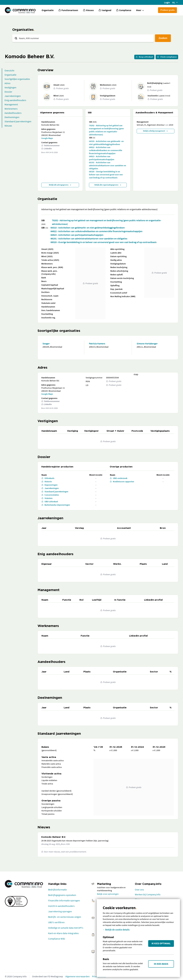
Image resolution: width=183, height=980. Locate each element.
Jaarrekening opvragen (60, 911)
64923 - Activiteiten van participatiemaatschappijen (102, 158)
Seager (46, 343)
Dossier (8, 92)
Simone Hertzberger (147, 343)
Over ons (139, 890)
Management (11, 104)
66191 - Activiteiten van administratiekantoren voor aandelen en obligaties (108, 165)
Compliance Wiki (57, 939)
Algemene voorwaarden (77, 976)
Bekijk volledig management (156, 131)
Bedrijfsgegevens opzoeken (62, 895)
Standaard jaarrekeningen (18, 121)
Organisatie (48, 10)
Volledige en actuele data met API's (66, 928)
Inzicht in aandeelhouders (61, 906)
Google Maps (47, 138)
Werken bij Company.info (148, 894)
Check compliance (167, 57)
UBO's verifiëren (56, 922)
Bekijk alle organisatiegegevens (108, 185)
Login (167, 2)
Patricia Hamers (97, 343)
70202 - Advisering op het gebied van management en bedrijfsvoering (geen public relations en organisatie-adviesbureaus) (106, 130)
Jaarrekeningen (13, 96)
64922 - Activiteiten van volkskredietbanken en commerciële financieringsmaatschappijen (106, 150)
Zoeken (163, 38)
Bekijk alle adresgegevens (60, 185)
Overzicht (9, 70)
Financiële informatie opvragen (64, 900)
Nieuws (8, 126)
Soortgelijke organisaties (17, 79)
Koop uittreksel (144, 57)
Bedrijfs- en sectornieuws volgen (65, 917)
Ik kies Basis (161, 964)
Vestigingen (10, 87)
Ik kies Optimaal (161, 943)
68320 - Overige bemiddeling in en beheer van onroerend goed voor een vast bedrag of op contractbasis (106, 175)
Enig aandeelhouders (15, 100)
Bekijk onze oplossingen (108, 894)
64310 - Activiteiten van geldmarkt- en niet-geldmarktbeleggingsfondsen (106, 143)
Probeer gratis (167, 10)
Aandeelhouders (13, 113)
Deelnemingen (12, 117)
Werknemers (11, 109)
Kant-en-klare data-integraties (63, 933)
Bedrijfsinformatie (57, 890)
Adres (7, 83)
